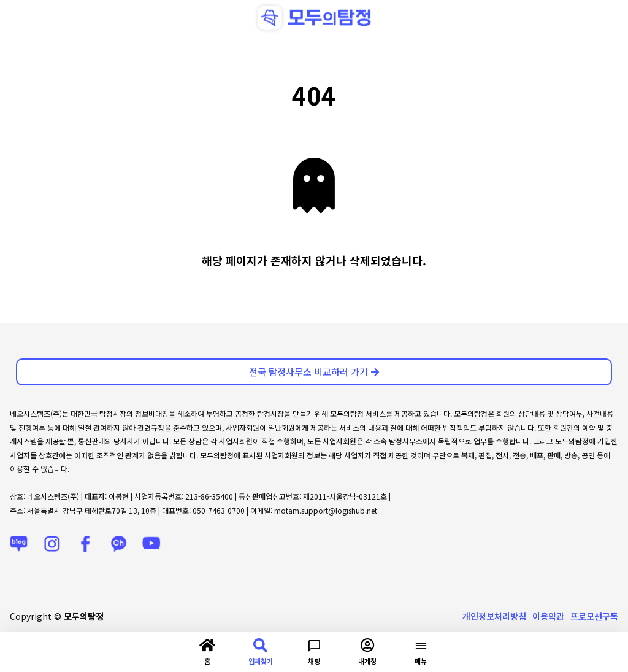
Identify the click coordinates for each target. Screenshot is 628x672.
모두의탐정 (84, 616)
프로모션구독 (594, 616)
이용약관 (548, 616)
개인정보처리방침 (494, 616)
